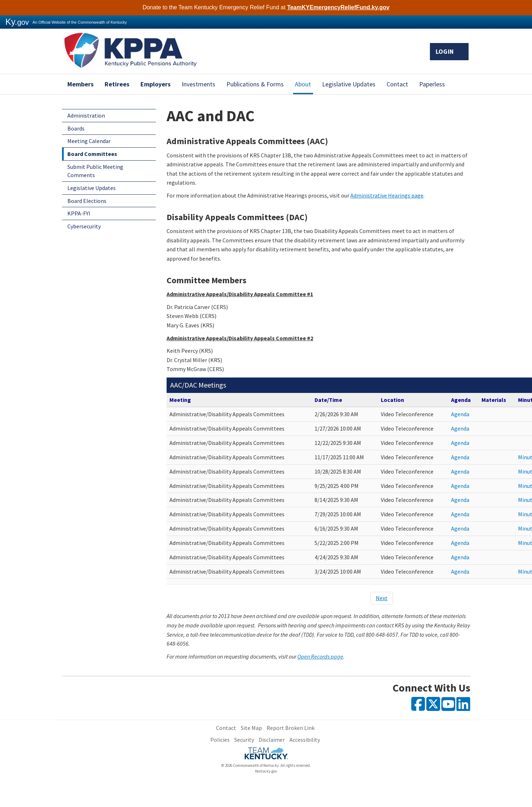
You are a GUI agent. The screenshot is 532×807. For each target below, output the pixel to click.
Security (244, 740)
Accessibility (305, 740)
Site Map (251, 728)
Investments (198, 84)
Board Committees (92, 154)
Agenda (460, 414)
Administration (86, 115)
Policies (220, 740)
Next (382, 598)
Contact (397, 84)
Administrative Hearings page (387, 195)
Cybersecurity (84, 226)
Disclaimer (272, 740)
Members (80, 84)
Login (449, 51)
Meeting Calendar (89, 141)
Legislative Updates (349, 84)
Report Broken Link (291, 728)
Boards (76, 128)
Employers (155, 84)
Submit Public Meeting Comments (95, 171)
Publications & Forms (255, 84)
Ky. (17, 22)
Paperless (432, 84)
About (303, 84)
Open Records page (320, 656)
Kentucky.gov (266, 771)
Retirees (117, 84)
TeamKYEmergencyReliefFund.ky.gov (338, 7)
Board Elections (87, 201)
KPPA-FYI (79, 213)
